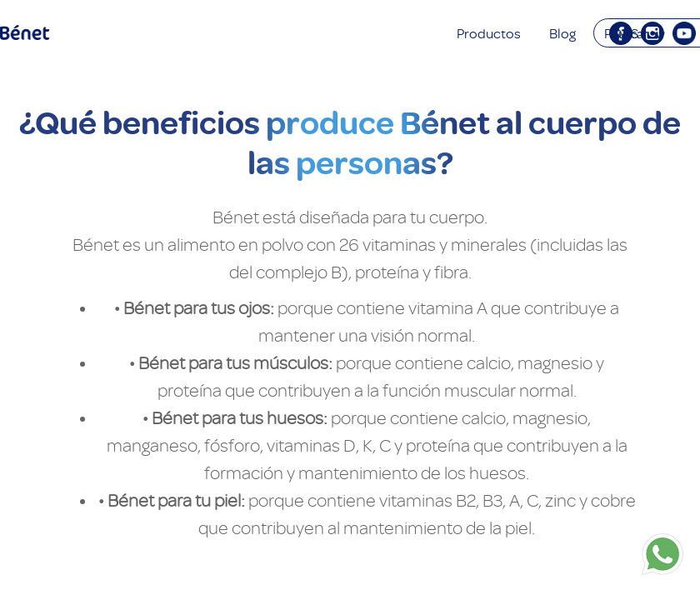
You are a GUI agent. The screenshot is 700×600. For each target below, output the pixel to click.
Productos (489, 34)
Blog (562, 34)
